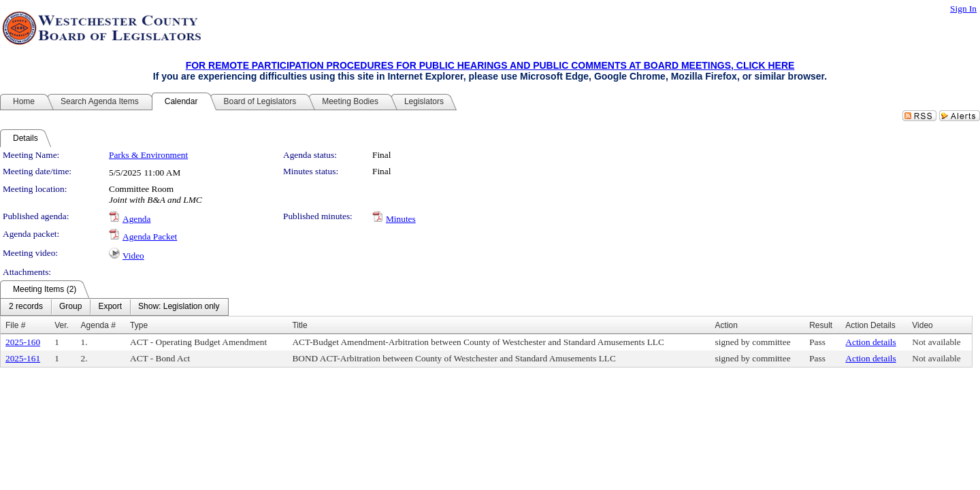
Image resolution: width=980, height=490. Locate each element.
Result (821, 325)
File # (15, 325)
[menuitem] (26, 307)
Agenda (136, 219)
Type (139, 325)
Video (133, 256)
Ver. (62, 325)
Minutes (401, 219)
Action (726, 325)
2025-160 (23, 342)
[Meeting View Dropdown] (179, 307)
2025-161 (23, 358)
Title (299, 325)
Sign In (963, 9)
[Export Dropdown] (110, 307)
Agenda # (98, 325)
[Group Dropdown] (70, 307)
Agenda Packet (150, 236)
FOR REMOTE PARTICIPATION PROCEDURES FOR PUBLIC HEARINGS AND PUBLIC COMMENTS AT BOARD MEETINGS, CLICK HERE (490, 65)
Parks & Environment (148, 155)
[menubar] (114, 307)
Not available (936, 342)
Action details (870, 342)
